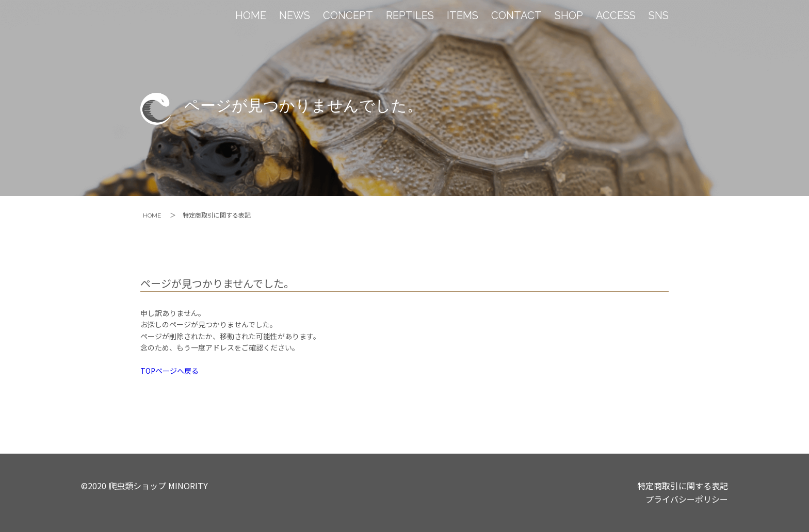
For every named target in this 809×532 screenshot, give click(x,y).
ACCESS (616, 15)
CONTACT (516, 15)
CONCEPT (348, 15)
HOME (251, 15)
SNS (659, 15)
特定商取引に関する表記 (683, 486)
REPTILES (410, 15)
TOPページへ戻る (169, 371)
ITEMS (463, 15)
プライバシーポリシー (687, 499)
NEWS (295, 15)
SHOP (569, 15)
